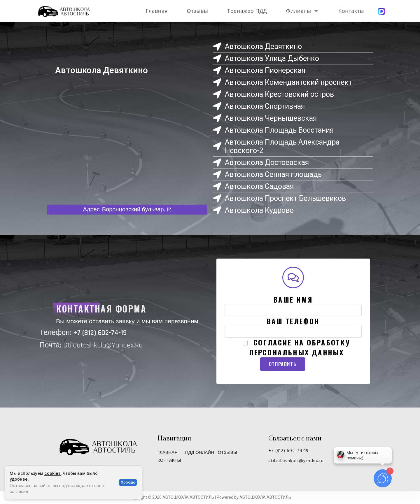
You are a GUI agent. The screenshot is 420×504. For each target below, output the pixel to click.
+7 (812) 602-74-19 (288, 451)
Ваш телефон (293, 326)
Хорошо (128, 482)
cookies (52, 473)
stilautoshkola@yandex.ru (296, 461)
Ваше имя (293, 304)
